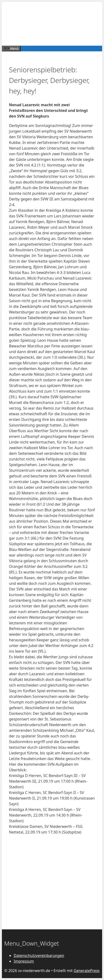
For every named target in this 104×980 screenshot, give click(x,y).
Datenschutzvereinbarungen (39, 956)
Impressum (24, 961)
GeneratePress (87, 971)
